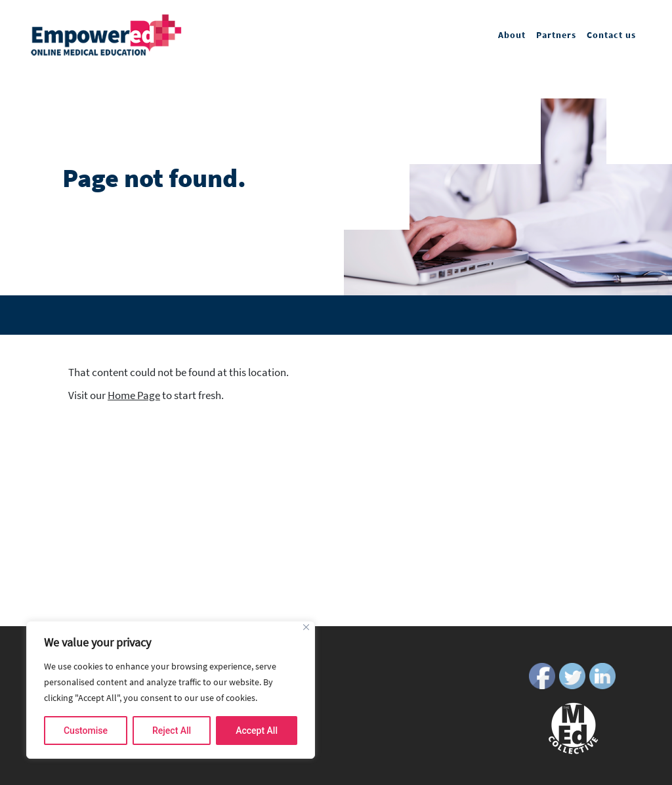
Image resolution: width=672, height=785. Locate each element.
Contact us (611, 35)
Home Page (134, 395)
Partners (556, 35)
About (512, 35)
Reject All (172, 731)
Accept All (257, 731)
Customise (86, 731)
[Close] (306, 627)
